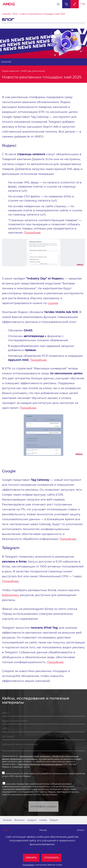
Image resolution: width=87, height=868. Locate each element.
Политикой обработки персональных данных (40, 764)
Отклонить (51, 858)
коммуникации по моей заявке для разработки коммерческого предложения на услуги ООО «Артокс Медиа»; (43, 774)
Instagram (32, 820)
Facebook (7, 820)
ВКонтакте (19, 820)
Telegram (54, 820)
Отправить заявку (44, 807)
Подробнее (28, 865)
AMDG (9, 3)
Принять (31, 858)
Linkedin (43, 820)
